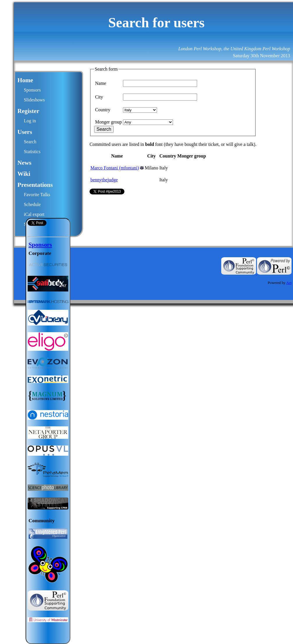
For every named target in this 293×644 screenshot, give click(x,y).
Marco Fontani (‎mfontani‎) (115, 168)
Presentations (35, 185)
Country (103, 110)
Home (25, 80)
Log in (30, 121)
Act (289, 283)
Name (101, 83)
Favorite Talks (37, 195)
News (24, 163)
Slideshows (34, 100)
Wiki (24, 174)
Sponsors (32, 90)
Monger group (108, 122)
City (99, 97)
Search (30, 142)
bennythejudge (104, 180)
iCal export (34, 214)
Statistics (32, 152)
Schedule (32, 204)
